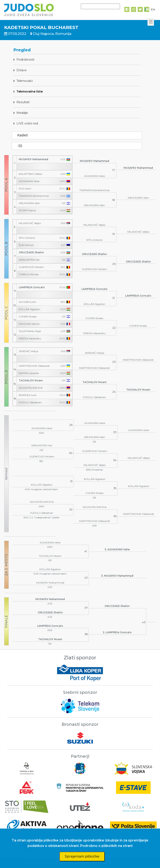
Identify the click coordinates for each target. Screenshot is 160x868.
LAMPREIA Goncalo (32, 287)
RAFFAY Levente (29, 373)
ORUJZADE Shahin (31, 253)
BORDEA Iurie (27, 395)
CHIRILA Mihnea (29, 274)
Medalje (22, 113)
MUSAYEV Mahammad (33, 159)
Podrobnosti (25, 60)
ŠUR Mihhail (26, 245)
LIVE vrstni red (27, 123)
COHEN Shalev (28, 317)
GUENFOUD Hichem (31, 267)
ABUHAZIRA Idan (29, 203)
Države (22, 70)
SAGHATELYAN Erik (31, 388)
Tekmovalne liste (30, 91)
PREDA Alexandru (30, 339)
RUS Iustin (25, 189)
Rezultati (23, 102)
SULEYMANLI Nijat (30, 331)
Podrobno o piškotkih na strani (106, 846)
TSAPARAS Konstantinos (34, 196)
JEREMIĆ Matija (28, 351)
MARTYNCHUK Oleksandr (34, 366)
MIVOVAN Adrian (29, 324)
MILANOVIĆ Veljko (30, 223)
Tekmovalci (25, 81)
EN (153, 9)
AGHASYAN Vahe (29, 181)
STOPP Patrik (27, 211)
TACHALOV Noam (31, 381)
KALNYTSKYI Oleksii (30, 174)
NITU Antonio (27, 238)
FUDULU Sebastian (30, 402)
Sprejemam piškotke (82, 856)
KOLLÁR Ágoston (29, 309)
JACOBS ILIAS (27, 302)
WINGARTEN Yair (29, 260)
